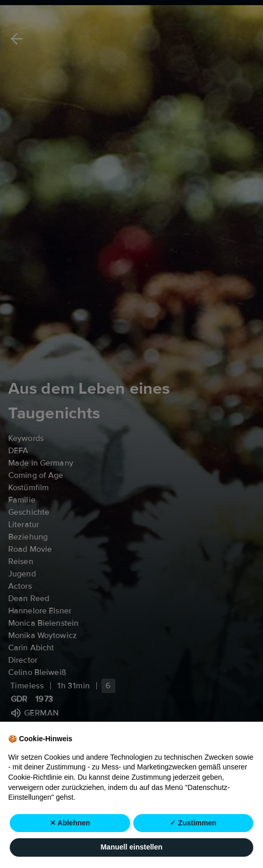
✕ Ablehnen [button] (70, 847)
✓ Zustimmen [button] (193, 847)
